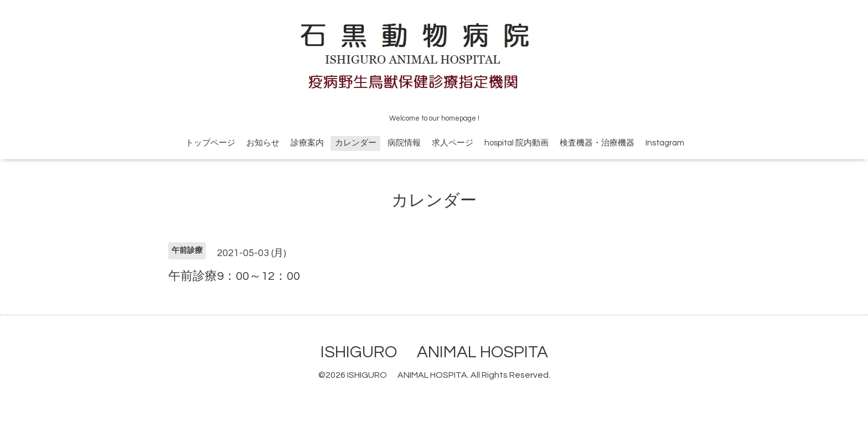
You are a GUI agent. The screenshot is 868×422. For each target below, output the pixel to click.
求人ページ (453, 143)
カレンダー (356, 143)
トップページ (210, 143)
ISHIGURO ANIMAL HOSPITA (434, 352)
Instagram (665, 143)
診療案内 (307, 143)
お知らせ (263, 143)
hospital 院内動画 (516, 143)
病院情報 (404, 143)
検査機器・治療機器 (597, 143)
